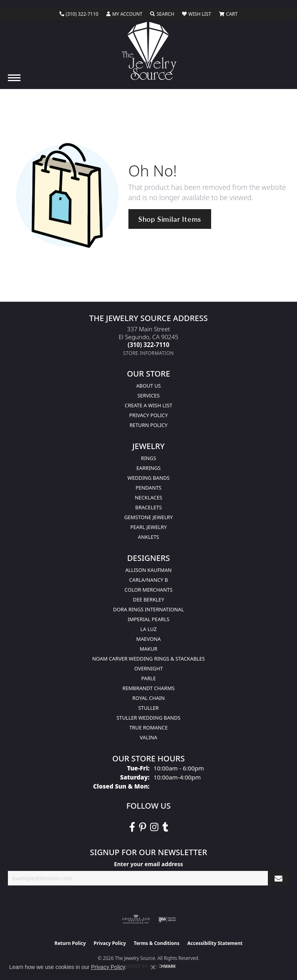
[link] (79, 14)
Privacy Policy (148, 415)
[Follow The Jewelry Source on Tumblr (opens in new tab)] (165, 827)
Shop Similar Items (170, 219)
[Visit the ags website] (136, 919)
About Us (149, 386)
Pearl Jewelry (149, 527)
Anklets (148, 537)
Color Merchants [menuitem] (148, 590)
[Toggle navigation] (14, 78)
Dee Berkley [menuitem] (148, 600)
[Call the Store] (148, 345)
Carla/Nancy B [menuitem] (148, 580)
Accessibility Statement (215, 943)
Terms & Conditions (157, 943)
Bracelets (148, 507)
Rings (148, 458)
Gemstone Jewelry (148, 517)
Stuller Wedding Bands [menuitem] (148, 718)
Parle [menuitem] (148, 678)
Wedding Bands (149, 478)
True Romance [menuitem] (148, 728)
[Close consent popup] (153, 967)
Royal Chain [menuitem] (148, 698)
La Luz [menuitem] (148, 629)
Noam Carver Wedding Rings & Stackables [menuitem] (148, 659)
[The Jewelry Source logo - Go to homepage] (149, 51)
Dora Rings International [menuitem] (148, 609)
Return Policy (149, 425)
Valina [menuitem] (148, 737)
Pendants (148, 488)
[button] (124, 14)
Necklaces (148, 497)
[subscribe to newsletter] (278, 878)
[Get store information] (149, 353)
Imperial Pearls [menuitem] (148, 619)
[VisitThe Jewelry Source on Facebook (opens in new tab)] (132, 827)
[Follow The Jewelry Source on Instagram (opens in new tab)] (154, 827)
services (148, 395)
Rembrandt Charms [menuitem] (149, 688)
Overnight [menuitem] (149, 668)
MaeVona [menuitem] (148, 639)
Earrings (148, 468)
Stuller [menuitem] (148, 708)
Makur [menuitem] (148, 649)
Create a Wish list (149, 405)
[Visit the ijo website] (167, 919)
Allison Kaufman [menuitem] (148, 570)
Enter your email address (148, 864)
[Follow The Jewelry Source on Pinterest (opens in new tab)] (143, 827)
